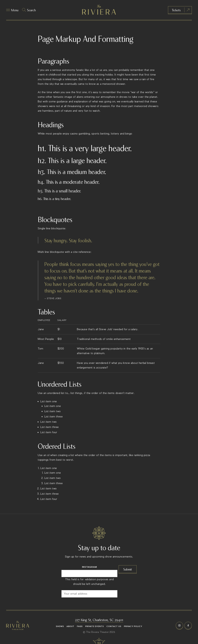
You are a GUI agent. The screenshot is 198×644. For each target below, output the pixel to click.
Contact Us (114, 626)
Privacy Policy (133, 626)
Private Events (95, 626)
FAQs (80, 626)
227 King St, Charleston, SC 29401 (99, 620)
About (70, 626)
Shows (60, 626)
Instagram (89, 567)
